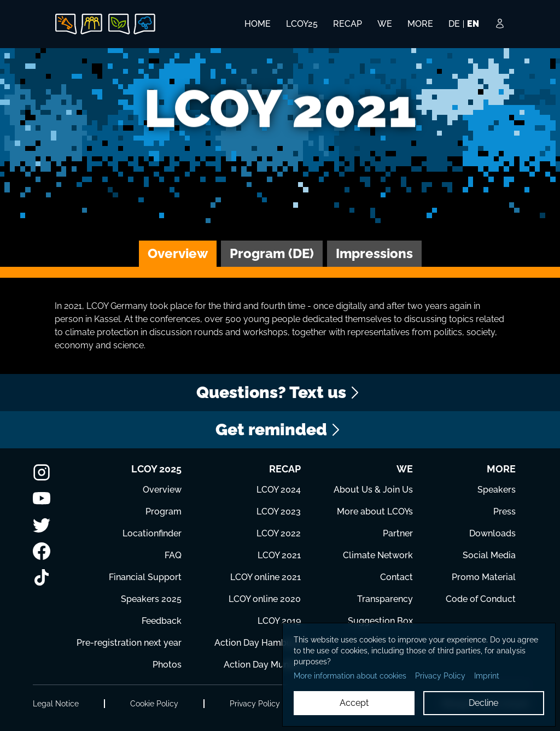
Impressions (374, 253)
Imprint (487, 676)
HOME (258, 24)
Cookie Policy (154, 704)
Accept (354, 703)
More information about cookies (350, 676)
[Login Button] (500, 31)
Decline (483, 703)
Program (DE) (272, 253)
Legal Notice (56, 704)
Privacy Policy (255, 704)
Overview (178, 253)
